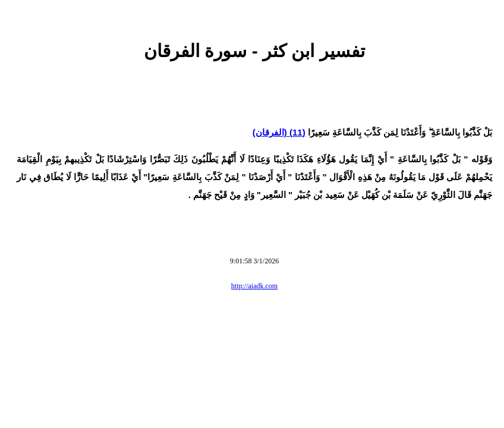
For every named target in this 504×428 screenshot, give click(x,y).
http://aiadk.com (254, 286)
